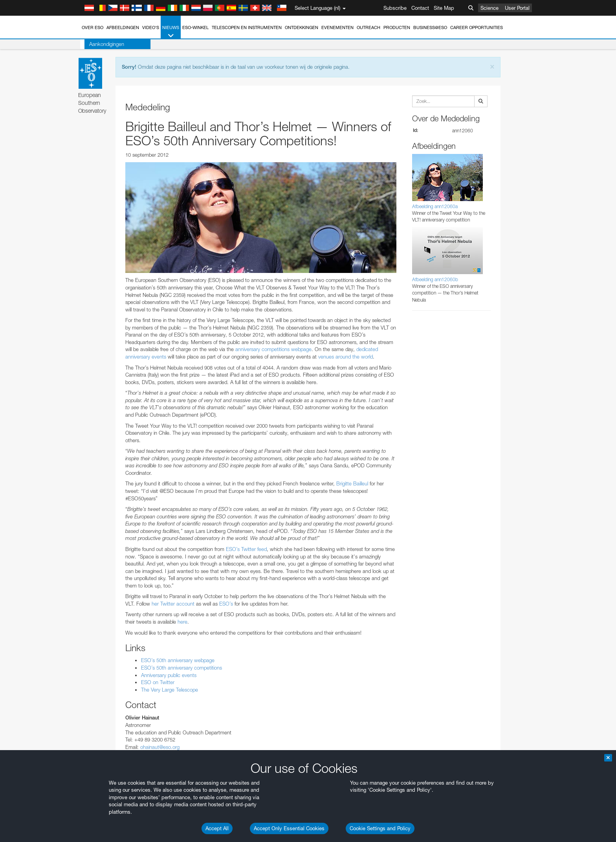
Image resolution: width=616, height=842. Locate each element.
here (182, 622)
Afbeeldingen (123, 27)
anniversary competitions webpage (273, 349)
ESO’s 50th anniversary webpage (178, 660)
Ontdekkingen (302, 27)
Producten (397, 27)
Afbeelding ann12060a (435, 206)
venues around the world (346, 357)
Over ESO (93, 27)
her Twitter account (173, 604)
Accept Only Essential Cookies (289, 828)
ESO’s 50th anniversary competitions (181, 668)
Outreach (368, 27)
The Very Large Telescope (170, 690)
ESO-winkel (195, 27)
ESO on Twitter (158, 682)
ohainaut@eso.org (160, 747)
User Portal (517, 8)
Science (489, 8)
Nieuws (171, 32)
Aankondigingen (102, 44)
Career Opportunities (477, 27)
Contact (420, 8)
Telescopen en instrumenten (247, 27)
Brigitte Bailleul (352, 483)
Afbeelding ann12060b (435, 279)
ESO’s (226, 604)
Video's (151, 27)
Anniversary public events (169, 675)
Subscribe (395, 8)
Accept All (217, 828)
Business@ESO (430, 27)
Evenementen (337, 27)
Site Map (444, 8)
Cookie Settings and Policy (380, 828)
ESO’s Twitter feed (246, 549)
